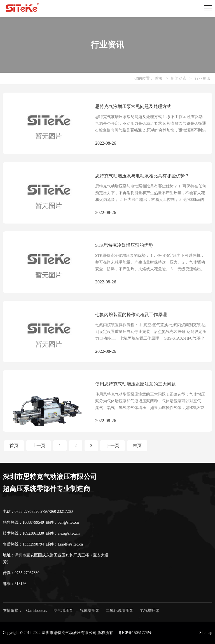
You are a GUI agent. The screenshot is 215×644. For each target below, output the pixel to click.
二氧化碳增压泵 (120, 611)
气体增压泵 (90, 611)
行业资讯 (202, 78)
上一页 (39, 446)
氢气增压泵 (150, 611)
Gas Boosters (37, 611)
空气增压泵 (63, 611)
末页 (137, 446)
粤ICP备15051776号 (135, 633)
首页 (159, 78)
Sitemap (206, 633)
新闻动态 (179, 78)
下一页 (113, 446)
